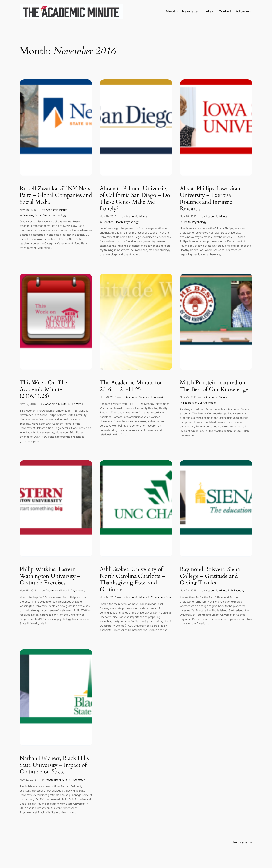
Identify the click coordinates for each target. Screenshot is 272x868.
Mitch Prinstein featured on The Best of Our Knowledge (214, 386)
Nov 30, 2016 (28, 210)
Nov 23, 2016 (188, 590)
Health (119, 222)
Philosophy (238, 590)
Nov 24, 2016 (108, 597)
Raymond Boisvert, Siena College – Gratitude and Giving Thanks (210, 576)
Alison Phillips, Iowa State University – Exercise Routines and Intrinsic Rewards (211, 199)
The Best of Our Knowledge (200, 403)
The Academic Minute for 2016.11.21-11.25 (131, 386)
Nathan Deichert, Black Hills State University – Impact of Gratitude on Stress (54, 765)
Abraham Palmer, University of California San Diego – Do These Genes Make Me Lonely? (135, 199)
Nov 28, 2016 (188, 216)
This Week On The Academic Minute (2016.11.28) (43, 390)
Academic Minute (57, 210)
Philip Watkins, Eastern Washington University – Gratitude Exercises (50, 576)
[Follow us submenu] (251, 11)
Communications (161, 597)
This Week (77, 404)
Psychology (131, 222)
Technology (59, 215)
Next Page (242, 842)
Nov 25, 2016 (188, 397)
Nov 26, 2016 (108, 397)
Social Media (43, 215)
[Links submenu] (213, 11)
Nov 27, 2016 (28, 404)
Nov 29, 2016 (108, 216)
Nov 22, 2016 (28, 780)
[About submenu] (177, 11)
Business (28, 215)
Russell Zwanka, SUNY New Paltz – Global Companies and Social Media (56, 195)
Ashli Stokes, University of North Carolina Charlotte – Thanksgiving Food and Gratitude (133, 580)
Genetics (108, 222)
